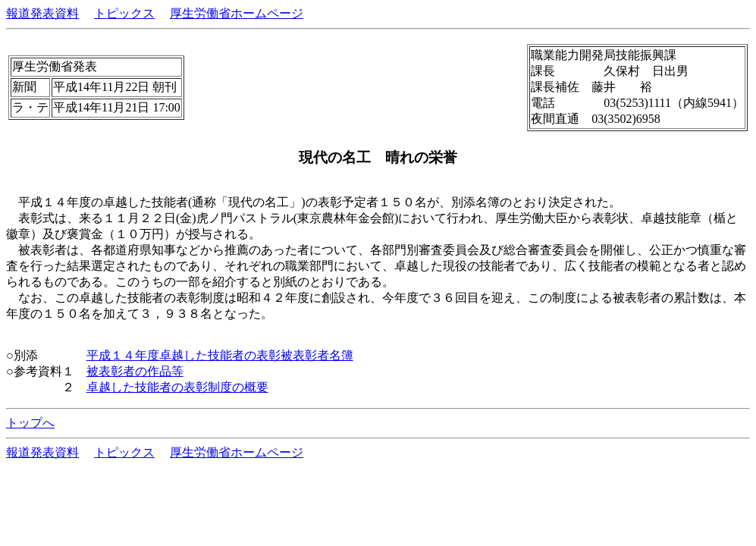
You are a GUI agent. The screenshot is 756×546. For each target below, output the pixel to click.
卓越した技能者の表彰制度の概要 (177, 387)
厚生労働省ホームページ (237, 13)
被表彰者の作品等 (135, 371)
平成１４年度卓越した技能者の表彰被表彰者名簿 (220, 355)
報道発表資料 (42, 13)
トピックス (124, 13)
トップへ (30, 423)
